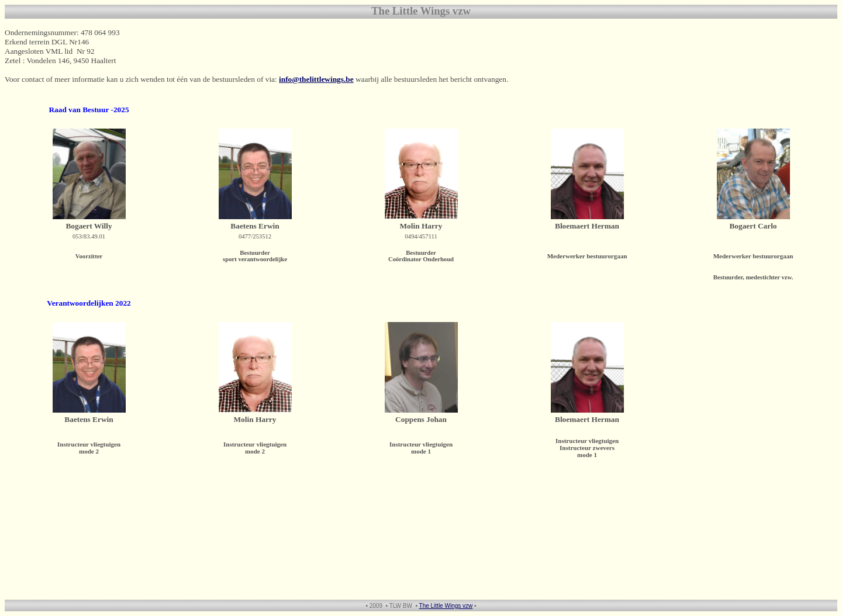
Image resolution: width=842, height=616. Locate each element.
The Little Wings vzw (446, 606)
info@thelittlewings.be (316, 79)
